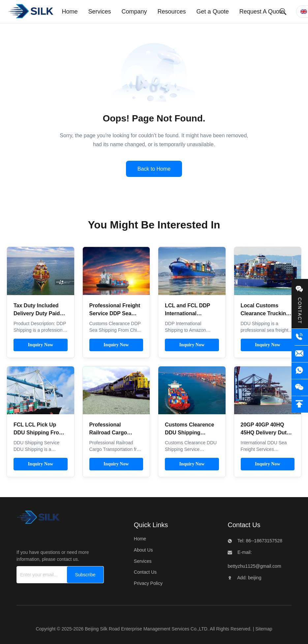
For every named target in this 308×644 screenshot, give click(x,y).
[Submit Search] (283, 12)
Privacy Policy (148, 583)
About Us (143, 550)
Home (140, 539)
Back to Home (154, 169)
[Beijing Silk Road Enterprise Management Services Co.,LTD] (38, 519)
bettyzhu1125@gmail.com (254, 566)
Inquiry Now (40, 345)
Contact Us (145, 572)
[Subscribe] (85, 575)
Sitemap (264, 629)
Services (143, 561)
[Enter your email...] (40, 575)
